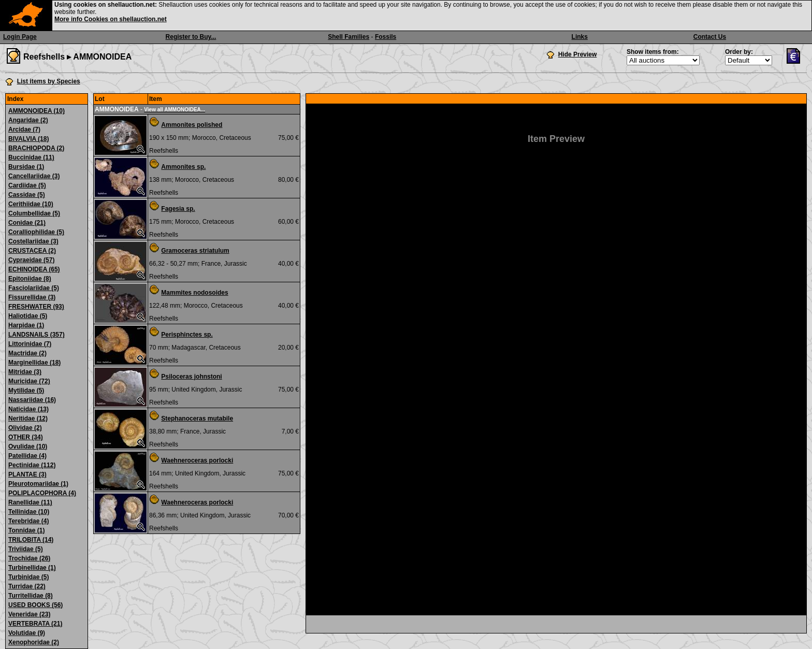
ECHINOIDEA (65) (34, 269)
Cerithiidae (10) (31, 204)
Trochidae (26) (29, 558)
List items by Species (49, 81)
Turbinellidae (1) (32, 568)
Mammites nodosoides (194, 293)
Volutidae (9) (27, 633)
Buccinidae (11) (31, 157)
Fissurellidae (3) (32, 297)
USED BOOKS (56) (35, 605)
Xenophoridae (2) (34, 642)
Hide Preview (578, 54)
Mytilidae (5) (26, 391)
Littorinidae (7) (30, 344)
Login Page (20, 37)
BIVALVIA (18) (28, 139)
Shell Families (349, 37)
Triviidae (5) (26, 549)
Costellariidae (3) (33, 241)
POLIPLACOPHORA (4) (42, 493)
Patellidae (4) (27, 456)
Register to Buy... (191, 37)
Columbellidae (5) (34, 213)
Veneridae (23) (29, 614)
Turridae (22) (27, 586)
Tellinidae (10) (29, 512)
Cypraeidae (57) (31, 260)
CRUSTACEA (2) (32, 251)
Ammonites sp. (183, 167)
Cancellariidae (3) (34, 176)
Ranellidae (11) (30, 502)
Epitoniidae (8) (30, 279)
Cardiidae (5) (27, 185)
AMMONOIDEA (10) (37, 111)
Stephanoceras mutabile (197, 419)
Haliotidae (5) (28, 316)
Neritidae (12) (28, 419)
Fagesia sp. (178, 209)
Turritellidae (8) (31, 596)
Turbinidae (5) (28, 577)
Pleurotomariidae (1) (38, 484)
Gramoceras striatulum (195, 251)
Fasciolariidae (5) (34, 288)
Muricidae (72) (29, 381)
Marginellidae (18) (34, 363)
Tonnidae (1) (26, 530)
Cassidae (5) (27, 195)
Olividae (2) (25, 428)
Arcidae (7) (24, 129)
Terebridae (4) (28, 521)
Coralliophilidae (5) (36, 232)
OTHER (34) (26, 437)
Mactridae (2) (27, 353)
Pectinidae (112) (32, 465)
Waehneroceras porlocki (197, 460)
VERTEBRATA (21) (35, 624)
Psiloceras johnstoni (191, 377)
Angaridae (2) (28, 120)
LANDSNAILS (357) (37, 335)
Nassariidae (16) (32, 400)
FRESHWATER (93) (36, 307)
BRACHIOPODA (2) (36, 148)
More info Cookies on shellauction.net (111, 19)
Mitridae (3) (25, 372)
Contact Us (710, 37)
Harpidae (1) (26, 325)
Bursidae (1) (26, 167)
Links (580, 37)
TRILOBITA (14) (31, 540)
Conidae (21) (27, 223)
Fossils (386, 37)
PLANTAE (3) (27, 474)
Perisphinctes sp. (187, 335)
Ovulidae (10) (28, 446)
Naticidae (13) (28, 409)
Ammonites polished (192, 125)
